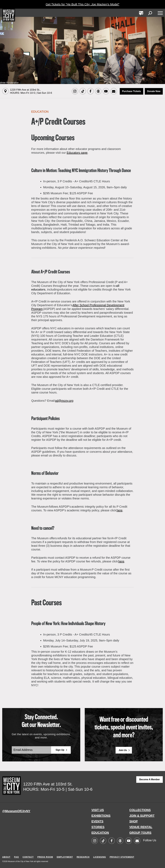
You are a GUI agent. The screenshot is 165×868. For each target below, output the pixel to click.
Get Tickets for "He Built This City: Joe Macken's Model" (82, 4)
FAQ (17, 857)
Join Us (123, 750)
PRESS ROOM (45, 857)
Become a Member (150, 779)
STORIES (98, 827)
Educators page (77, 153)
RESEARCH (83, 857)
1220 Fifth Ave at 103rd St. (31, 91)
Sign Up (60, 750)
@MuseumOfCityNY (16, 811)
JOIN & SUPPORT (142, 816)
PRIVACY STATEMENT (122, 857)
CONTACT (28, 857)
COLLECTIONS (140, 810)
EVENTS (97, 821)
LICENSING (100, 857)
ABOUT (6, 857)
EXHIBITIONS (101, 816)
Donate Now (154, 91)
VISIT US (98, 810)
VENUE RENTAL (141, 827)
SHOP (134, 821)
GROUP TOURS (140, 833)
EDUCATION (100, 833)
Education (40, 112)
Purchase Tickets (131, 91)
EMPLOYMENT (65, 857)
